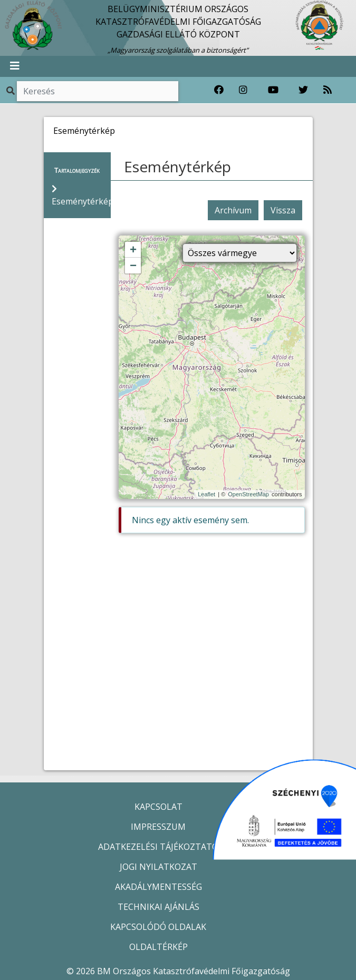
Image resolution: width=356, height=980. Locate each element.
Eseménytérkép (177, 166)
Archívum (233, 210)
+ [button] (133, 250)
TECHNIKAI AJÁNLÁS (158, 907)
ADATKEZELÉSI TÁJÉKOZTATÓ (158, 847)
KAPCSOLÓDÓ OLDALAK (158, 927)
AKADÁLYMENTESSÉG (158, 887)
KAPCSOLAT (158, 807)
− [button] (133, 266)
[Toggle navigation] (15, 66)
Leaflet (206, 494)
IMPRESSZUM (158, 827)
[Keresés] (98, 91)
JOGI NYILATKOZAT (158, 867)
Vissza (283, 210)
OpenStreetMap (248, 494)
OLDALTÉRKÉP (158, 947)
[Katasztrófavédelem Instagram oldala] (243, 90)
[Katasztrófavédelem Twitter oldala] (303, 90)
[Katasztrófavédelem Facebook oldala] (219, 90)
